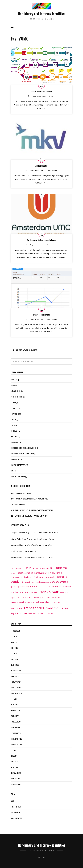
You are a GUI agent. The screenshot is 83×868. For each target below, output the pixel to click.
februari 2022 (16, 671)
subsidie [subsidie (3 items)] (56, 602)
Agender (14, 380)
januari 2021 (15, 716)
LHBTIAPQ (14, 436)
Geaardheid (15, 414)
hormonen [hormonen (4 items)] (31, 587)
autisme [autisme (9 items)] (61, 568)
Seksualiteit (15, 459)
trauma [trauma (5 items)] (64, 608)
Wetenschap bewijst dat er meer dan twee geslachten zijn (32, 510)
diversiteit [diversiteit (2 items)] (40, 577)
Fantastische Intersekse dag (21, 493)
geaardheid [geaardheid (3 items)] (62, 577)
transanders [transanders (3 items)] (16, 608)
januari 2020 (15, 779)
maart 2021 (15, 705)
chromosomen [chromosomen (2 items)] (17, 577)
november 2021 (16, 688)
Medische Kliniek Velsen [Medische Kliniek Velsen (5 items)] (24, 592)
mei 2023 (14, 642)
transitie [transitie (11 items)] (52, 608)
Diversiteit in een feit (18, 504)
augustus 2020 (16, 744)
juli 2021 (14, 699)
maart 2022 (15, 665)
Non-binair (14, 442)
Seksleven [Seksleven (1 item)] (31, 603)
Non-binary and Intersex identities (42, 14)
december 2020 (16, 722)
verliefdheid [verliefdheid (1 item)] (32, 614)
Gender (13, 420)
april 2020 (14, 761)
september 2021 (16, 693)
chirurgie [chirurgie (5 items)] (57, 573)
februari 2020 (16, 773)
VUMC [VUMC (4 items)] (41, 613)
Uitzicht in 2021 (42, 166)
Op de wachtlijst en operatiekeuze (42, 240)
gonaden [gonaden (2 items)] (21, 587)
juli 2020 (14, 750)
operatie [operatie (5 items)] (15, 597)
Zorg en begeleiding (18, 476)
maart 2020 (15, 767)
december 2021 (16, 682)
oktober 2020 (16, 733)
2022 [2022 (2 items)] (13, 568)
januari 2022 (15, 676)
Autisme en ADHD (16, 397)
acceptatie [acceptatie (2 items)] (20, 568)
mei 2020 (14, 756)
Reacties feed (15, 812)
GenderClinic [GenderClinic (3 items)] (28, 582)
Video (12, 471)
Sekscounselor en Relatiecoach (22, 454)
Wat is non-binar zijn (42, 545)
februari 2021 (15, 710)
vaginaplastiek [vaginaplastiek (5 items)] (19, 613)
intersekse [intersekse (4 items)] (57, 587)
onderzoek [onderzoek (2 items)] (64, 593)
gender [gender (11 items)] (16, 582)
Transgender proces (18, 465)
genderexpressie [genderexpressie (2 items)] (42, 582)
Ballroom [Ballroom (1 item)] (13, 573)
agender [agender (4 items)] (37, 568)
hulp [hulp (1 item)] (40, 587)
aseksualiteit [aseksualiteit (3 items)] (48, 568)
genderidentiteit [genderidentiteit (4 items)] (59, 582)
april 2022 (14, 659)
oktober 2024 (16, 631)
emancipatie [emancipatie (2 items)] (50, 577)
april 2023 (14, 648)
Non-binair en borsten (43, 557)
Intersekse (14, 431)
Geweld (13, 425)
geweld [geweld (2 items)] (14, 587)
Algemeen (14, 385)
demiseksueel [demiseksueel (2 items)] (29, 577)
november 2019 (16, 784)
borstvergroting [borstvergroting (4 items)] (43, 573)
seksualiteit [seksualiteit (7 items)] (43, 602)
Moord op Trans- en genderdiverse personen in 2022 (29, 499)
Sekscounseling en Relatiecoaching (23, 448)
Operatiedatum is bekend (41, 91)
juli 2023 (14, 636)
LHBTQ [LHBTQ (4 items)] (67, 587)
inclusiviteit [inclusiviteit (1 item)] (46, 587)
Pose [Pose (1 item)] (44, 598)
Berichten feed (16, 807)
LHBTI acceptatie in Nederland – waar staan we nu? (29, 516)
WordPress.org (16, 818)
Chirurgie (14, 408)
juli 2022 (14, 653)
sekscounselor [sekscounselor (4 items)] (18, 602)
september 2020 (16, 739)
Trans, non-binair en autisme (46, 533)
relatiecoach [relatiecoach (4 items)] (53, 598)
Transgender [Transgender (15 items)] (34, 608)
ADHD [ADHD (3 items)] (29, 568)
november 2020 (16, 727)
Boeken (13, 402)
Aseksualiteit (15, 391)
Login (12, 801)
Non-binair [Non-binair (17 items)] (49, 592)
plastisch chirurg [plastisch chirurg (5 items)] (31, 597)
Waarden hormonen (41, 315)
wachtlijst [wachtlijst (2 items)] (49, 614)
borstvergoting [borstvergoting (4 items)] (25, 573)
